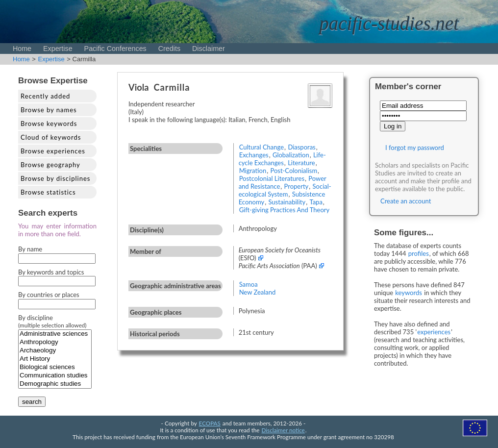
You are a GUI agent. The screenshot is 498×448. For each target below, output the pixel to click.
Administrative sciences (55, 334)
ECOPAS (210, 423)
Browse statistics (48, 192)
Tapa (316, 202)
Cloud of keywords (51, 137)
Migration (253, 171)
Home (22, 49)
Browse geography (50, 165)
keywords (409, 293)
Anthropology (55, 342)
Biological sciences (55, 367)
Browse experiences (53, 151)
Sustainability (287, 202)
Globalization (291, 155)
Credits (169, 49)
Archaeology (55, 351)
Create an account (406, 201)
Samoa (249, 284)
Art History (55, 359)
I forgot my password (415, 148)
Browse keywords (49, 124)
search (32, 402)
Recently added (45, 96)
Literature (301, 163)
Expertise (58, 49)
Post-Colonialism (294, 171)
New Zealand (258, 292)
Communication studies (55, 376)
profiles (419, 253)
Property (297, 186)
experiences (434, 332)
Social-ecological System (285, 190)
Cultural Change (261, 147)
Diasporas (301, 147)
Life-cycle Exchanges (282, 159)
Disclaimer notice (283, 430)
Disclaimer (209, 49)
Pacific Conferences (115, 49)
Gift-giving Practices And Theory (285, 210)
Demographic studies (55, 384)
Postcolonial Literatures (272, 178)
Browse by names (49, 110)
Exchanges (254, 155)
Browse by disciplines (55, 178)
